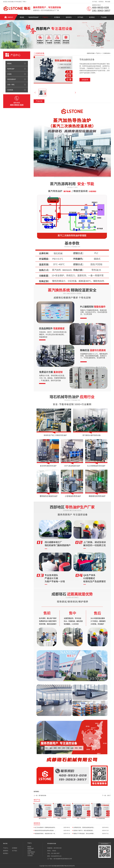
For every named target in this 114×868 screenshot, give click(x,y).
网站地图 (108, 2)
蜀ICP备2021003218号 (68, 866)
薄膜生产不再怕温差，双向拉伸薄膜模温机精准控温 (84, 834)
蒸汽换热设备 (42, 795)
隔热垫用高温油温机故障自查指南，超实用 (46, 830)
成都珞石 (10, 17)
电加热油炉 (11, 69)
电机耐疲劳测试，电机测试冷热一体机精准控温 (46, 834)
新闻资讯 (69, 17)
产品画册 (104, 17)
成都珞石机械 (91, 53)
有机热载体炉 (12, 79)
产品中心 (45, 17)
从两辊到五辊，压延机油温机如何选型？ (84, 827)
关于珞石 (95, 2)
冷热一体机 (11, 85)
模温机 (22, 17)
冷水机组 (10, 90)
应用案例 (57, 17)
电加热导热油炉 (34, 17)
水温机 (9, 74)
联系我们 (101, 2)
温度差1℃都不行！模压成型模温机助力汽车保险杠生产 (84, 830)
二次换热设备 (106, 53)
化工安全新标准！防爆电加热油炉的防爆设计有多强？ (46, 827)
